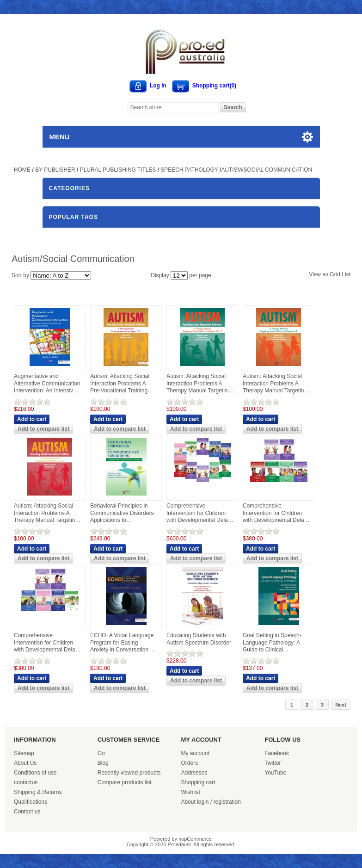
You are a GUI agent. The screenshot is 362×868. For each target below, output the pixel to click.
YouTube (275, 773)
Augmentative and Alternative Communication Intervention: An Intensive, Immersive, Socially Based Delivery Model (47, 384)
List (346, 274)
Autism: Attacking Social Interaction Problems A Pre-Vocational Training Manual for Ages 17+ (120, 384)
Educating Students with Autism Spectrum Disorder (199, 639)
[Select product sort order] (61, 276)
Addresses (194, 773)
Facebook (277, 753)
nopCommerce (195, 839)
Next (341, 705)
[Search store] (173, 107)
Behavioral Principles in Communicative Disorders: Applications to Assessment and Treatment (123, 513)
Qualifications (31, 802)
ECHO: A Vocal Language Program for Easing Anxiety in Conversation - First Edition (122, 643)
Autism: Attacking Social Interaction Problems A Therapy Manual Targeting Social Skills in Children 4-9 (275, 384)
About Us (25, 763)
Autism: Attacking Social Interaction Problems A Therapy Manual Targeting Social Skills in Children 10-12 (199, 384)
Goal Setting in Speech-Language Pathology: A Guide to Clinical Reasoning (272, 643)
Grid (335, 274)
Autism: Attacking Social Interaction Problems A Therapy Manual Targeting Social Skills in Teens (46, 513)
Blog (103, 763)
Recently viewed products (129, 773)
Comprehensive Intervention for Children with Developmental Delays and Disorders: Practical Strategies (200, 513)
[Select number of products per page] (179, 276)
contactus (26, 782)
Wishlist (191, 792)
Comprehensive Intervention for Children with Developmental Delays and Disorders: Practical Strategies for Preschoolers (276, 513)
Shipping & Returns (38, 792)
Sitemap (24, 753)
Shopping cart (198, 782)
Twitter (273, 763)
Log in (158, 86)
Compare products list (125, 782)
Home (22, 170)
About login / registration (211, 802)
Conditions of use (35, 773)
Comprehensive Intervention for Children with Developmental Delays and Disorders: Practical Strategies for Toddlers (47, 643)
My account (195, 753)
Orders (190, 763)
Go (101, 753)
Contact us (27, 812)
